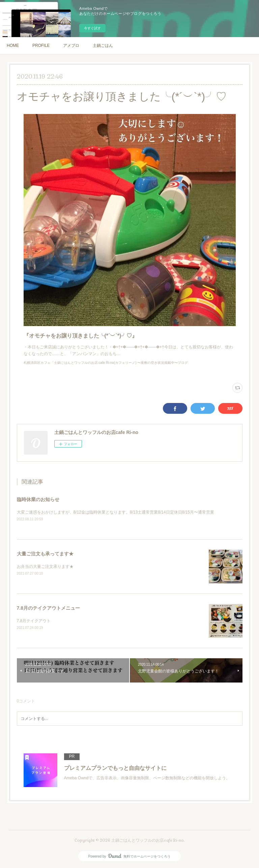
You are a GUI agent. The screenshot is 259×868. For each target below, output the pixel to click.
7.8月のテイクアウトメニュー (48, 608)
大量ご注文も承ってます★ (45, 554)
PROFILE (41, 46)
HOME (13, 46)
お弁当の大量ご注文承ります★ (45, 567)
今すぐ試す (92, 28)
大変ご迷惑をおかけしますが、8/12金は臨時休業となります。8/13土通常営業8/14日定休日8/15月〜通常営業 (116, 512)
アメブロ (71, 46)
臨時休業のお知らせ (38, 499)
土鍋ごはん (103, 46)
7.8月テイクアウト (34, 621)
